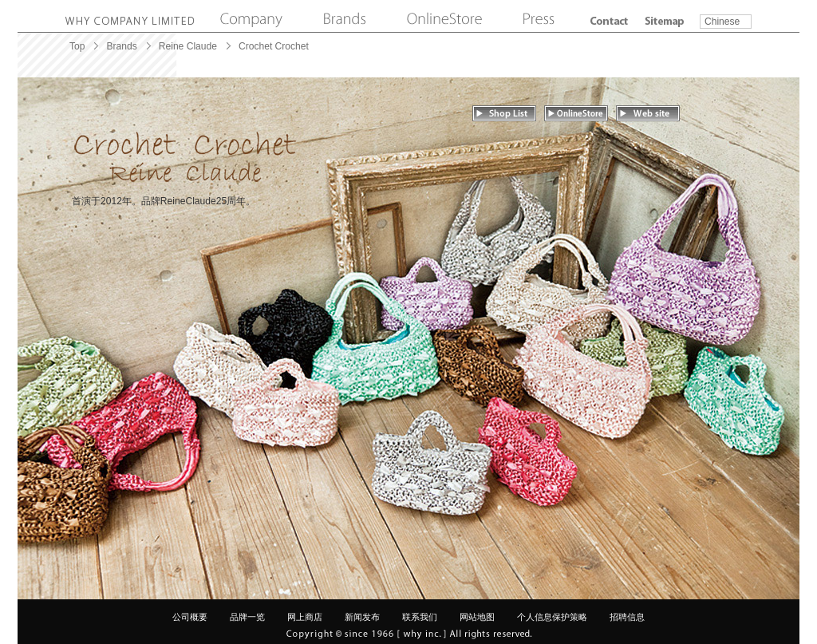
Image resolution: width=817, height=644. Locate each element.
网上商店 (305, 617)
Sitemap (665, 21)
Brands (345, 20)
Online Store (444, 20)
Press (539, 20)
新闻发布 (362, 617)
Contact (609, 21)
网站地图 (477, 617)
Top (77, 46)
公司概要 (190, 617)
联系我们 (420, 617)
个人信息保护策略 (552, 617)
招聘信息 (627, 617)
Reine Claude (188, 46)
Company (251, 20)
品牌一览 (247, 617)
